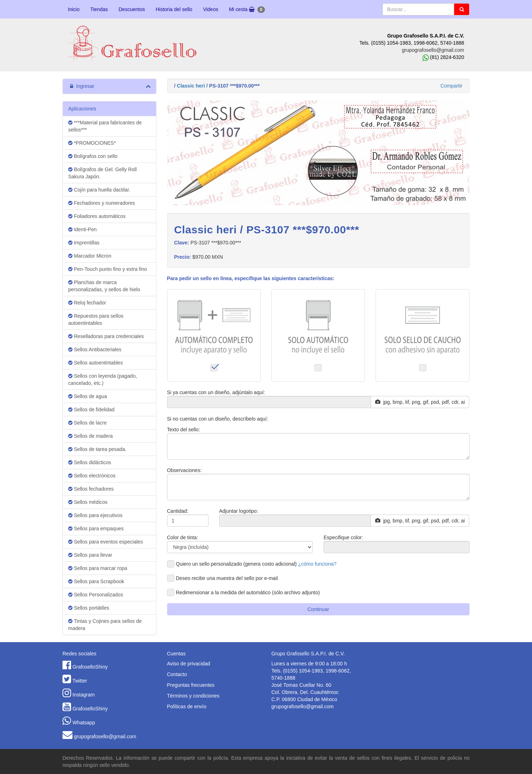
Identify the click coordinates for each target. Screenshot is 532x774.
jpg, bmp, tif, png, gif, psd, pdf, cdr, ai (420, 402)
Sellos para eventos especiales (106, 542)
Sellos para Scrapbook (96, 581)
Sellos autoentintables (96, 363)
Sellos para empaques (96, 529)
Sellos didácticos (90, 462)
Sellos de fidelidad (91, 410)
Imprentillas (84, 243)
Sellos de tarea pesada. (97, 449)
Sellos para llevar (90, 555)
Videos (211, 9)
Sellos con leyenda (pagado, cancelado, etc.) (103, 379)
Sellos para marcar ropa (98, 568)
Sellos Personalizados (96, 595)
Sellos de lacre (87, 423)
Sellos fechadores (91, 489)
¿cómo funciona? (317, 564)
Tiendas (99, 9)
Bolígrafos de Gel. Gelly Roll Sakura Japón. (102, 173)
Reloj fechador (87, 303)
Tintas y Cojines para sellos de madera (105, 625)
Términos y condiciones (193, 696)
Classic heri (191, 86)
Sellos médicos (88, 502)
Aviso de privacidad (189, 664)
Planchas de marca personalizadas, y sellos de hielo (104, 286)
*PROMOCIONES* (92, 143)
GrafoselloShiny (90, 667)
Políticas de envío (187, 706)
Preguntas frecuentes (191, 685)
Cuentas (176, 654)
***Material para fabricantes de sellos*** (105, 126)
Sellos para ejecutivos (95, 515)
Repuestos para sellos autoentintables (96, 319)
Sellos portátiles (89, 608)
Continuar (318, 609)
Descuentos (132, 9)
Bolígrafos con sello (93, 156)
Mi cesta (247, 10)
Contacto (177, 674)
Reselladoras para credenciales (106, 336)
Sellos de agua (88, 396)
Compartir (451, 86)
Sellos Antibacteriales (95, 349)
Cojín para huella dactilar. (99, 190)
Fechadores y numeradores (102, 203)
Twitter (80, 681)
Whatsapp (84, 723)
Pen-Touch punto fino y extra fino (108, 269)
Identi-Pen (82, 229)
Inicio (74, 9)
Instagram (84, 695)
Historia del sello (174, 9)
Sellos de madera (91, 436)
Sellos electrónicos (92, 476)
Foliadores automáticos (97, 216)
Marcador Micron (90, 256)
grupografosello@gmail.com (433, 50)
